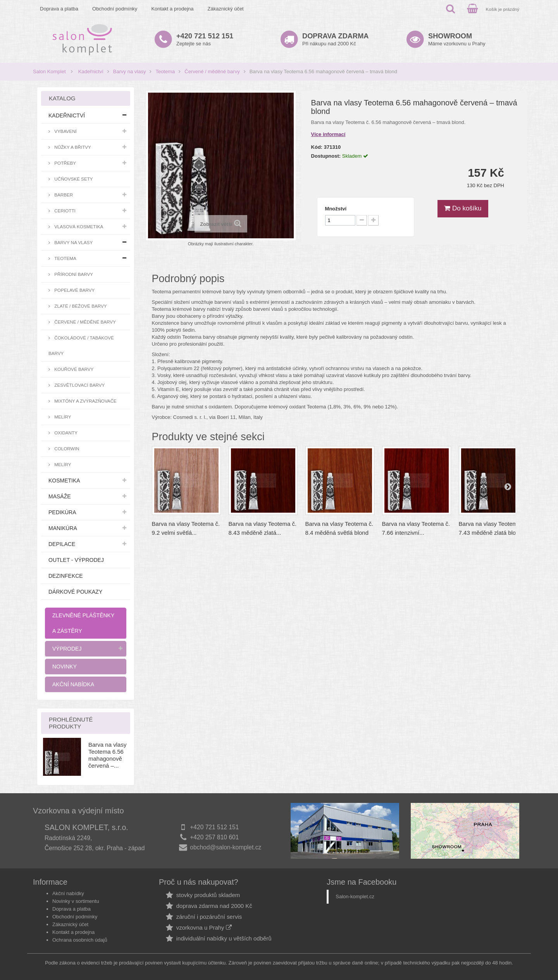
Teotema (165, 71)
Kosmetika (64, 481)
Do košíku (463, 208)
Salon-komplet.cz (355, 896)
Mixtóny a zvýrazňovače (85, 401)
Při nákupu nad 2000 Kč (335, 39)
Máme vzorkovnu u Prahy (457, 39)
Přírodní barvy (73, 274)
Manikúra (63, 528)
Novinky (65, 667)
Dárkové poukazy (75, 592)
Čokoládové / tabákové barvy (81, 345)
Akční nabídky (68, 893)
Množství (336, 209)
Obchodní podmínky (115, 9)
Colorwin (66, 449)
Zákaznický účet (226, 9)
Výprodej (67, 649)
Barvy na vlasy (130, 71)
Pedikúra (62, 512)
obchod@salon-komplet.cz (226, 847)
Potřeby (65, 163)
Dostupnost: (326, 156)
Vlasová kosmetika (78, 226)
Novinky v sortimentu (76, 901)
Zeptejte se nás (205, 39)
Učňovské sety (73, 179)
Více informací (328, 134)
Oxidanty (65, 433)
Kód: (317, 147)
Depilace (62, 544)
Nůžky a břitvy (72, 147)
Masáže (60, 496)
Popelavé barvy (74, 290)
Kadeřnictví (91, 71)
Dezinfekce (66, 576)
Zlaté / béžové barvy (80, 306)
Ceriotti (64, 211)
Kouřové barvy (73, 369)
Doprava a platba (59, 9)
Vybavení (65, 131)
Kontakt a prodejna (172, 9)
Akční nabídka (73, 684)
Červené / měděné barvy (212, 71)
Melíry (62, 417)
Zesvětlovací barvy (79, 385)
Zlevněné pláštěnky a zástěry (83, 623)
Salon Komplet (49, 71)
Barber (63, 195)
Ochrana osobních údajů (80, 940)
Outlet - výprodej (76, 560)
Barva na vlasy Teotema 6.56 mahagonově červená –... (107, 755)
